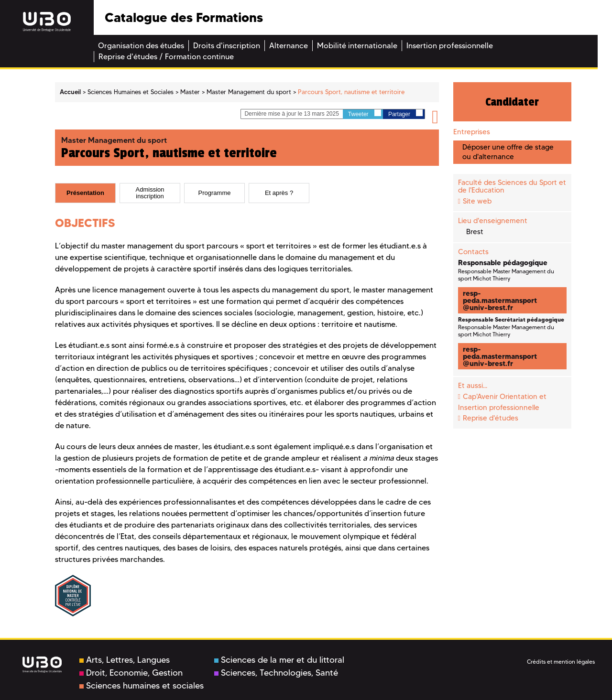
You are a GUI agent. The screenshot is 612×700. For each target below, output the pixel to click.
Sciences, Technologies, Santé (276, 673)
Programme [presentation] (215, 193)
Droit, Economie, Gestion (131, 673)
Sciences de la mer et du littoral (279, 660)
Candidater (512, 102)
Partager (405, 113)
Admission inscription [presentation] (150, 193)
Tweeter (365, 113)
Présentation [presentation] (85, 193)
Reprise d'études (491, 418)
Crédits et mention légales (561, 662)
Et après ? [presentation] (279, 193)
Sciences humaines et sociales (142, 686)
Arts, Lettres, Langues (125, 660)
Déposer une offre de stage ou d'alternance (508, 152)
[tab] (85, 193)
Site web (477, 201)
